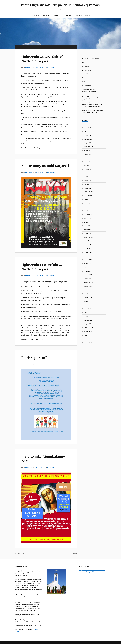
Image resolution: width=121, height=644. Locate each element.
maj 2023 (86, 256)
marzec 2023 (87, 264)
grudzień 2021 (88, 320)
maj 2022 (86, 301)
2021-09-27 (40, 67)
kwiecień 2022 (88, 305)
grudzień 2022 (88, 275)
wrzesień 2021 (88, 331)
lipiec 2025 (87, 158)
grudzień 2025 (88, 139)
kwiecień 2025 (88, 169)
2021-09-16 (40, 172)
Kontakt (87, 15)
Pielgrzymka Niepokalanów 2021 (43, 458)
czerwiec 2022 (88, 297)
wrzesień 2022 (88, 286)
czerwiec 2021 (88, 343)
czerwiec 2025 (88, 162)
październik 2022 (89, 282)
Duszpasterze (67, 15)
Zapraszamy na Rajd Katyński (45, 166)
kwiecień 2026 (88, 124)
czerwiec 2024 (88, 207)
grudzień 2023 (88, 230)
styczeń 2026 (88, 135)
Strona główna (35, 15)
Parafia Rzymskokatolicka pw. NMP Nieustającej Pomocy (60, 5)
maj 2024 (86, 211)
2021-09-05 (40, 364)
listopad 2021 (88, 324)
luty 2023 (87, 267)
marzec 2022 (87, 309)
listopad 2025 (88, 143)
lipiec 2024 (87, 203)
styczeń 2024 (88, 226)
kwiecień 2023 (88, 260)
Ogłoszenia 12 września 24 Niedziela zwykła (42, 267)
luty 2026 (87, 131)
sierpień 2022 (88, 290)
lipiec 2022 (87, 294)
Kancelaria (79, 15)
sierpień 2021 (88, 335)
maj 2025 (86, 165)
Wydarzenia (57, 15)
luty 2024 (87, 222)
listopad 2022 (88, 279)
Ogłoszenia (46, 15)
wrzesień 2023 (88, 241)
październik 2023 (89, 237)
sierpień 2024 (88, 199)
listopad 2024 (88, 188)
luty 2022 (87, 313)
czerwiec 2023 (88, 252)
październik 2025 (89, 147)
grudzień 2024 (88, 184)
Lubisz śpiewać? (34, 357)
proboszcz (29, 67)
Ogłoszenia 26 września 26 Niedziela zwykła (42, 59)
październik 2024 (89, 192)
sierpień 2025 (88, 154)
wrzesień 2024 (88, 196)
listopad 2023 (88, 233)
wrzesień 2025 (88, 150)
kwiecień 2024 (88, 214)
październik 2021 (89, 328)
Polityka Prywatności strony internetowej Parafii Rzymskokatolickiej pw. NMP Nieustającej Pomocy (92, 572)
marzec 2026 (87, 128)
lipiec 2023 (87, 248)
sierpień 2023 (88, 245)
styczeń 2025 (88, 181)
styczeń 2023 (88, 271)
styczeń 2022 (88, 316)
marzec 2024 (87, 218)
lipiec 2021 (87, 339)
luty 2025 (87, 177)
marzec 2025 (87, 173)
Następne (74, 553)
